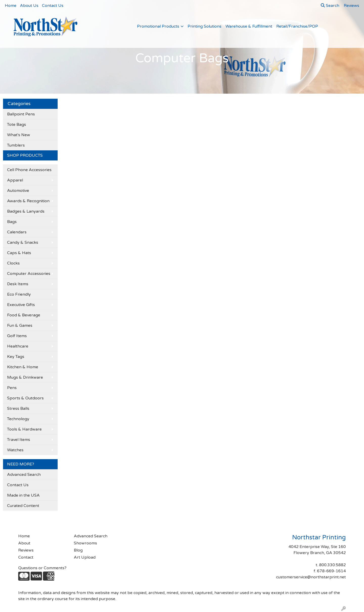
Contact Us (53, 6)
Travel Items (19, 440)
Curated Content (23, 506)
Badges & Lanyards (26, 211)
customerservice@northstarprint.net (311, 577)
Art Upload (85, 557)
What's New (19, 135)
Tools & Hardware (24, 429)
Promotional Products (158, 26)
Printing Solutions (204, 26)
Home (11, 6)
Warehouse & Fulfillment (249, 26)
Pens (12, 388)
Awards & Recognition (28, 201)
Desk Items (18, 284)
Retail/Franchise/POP (297, 26)
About (24, 543)
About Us (29, 6)
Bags (12, 222)
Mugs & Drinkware (25, 377)
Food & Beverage (24, 315)
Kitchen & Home (23, 367)
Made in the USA (23, 495)
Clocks (13, 263)
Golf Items (17, 336)
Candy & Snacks (23, 242)
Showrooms (85, 543)
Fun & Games (20, 325)
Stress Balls (18, 409)
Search (330, 6)
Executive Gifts (21, 305)
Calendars (17, 232)
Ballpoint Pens (21, 114)
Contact (26, 557)
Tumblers (16, 145)
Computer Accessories (29, 274)
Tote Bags (17, 125)
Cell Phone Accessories (29, 170)
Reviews (26, 550)
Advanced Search (24, 475)
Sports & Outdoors (25, 398)
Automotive (18, 191)
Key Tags (16, 357)
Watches (15, 450)
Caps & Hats (19, 253)
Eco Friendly (19, 294)
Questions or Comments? (42, 568)
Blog (78, 550)
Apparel (15, 180)
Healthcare (18, 346)
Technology (18, 419)
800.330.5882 (332, 565)
